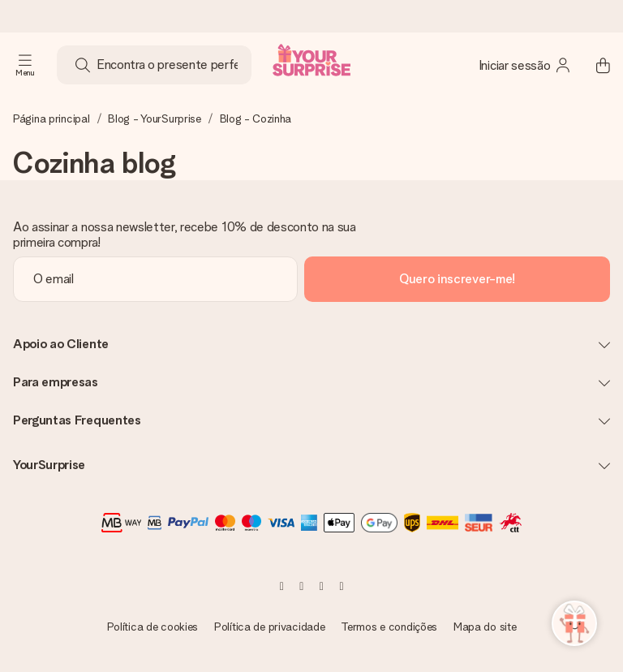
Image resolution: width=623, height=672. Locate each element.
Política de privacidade (270, 627)
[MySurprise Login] (525, 65)
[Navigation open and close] (25, 65)
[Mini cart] (594, 65)
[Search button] (83, 65)
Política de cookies (153, 627)
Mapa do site (485, 627)
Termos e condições (389, 627)
